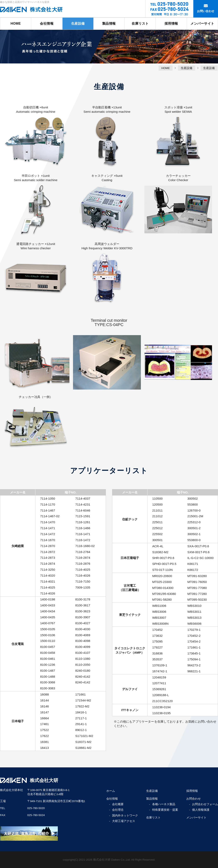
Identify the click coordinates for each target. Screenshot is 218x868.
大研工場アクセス (124, 821)
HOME (16, 24)
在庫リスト (140, 24)
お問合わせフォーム (205, 804)
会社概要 (118, 804)
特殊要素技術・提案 (165, 810)
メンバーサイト (202, 24)
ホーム (111, 791)
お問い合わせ (206, 11)
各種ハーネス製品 (164, 804)
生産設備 (78, 24)
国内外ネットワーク (125, 816)
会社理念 (118, 810)
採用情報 (171, 24)
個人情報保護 (201, 810)
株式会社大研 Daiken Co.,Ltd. (112, 860)
